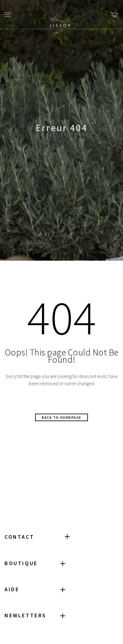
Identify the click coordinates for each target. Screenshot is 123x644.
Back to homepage (61, 417)
